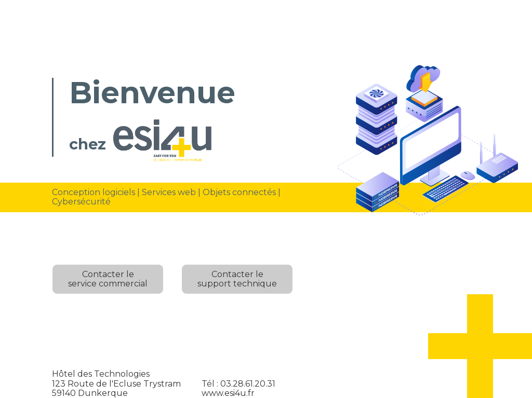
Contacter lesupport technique (237, 279)
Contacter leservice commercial (108, 279)
